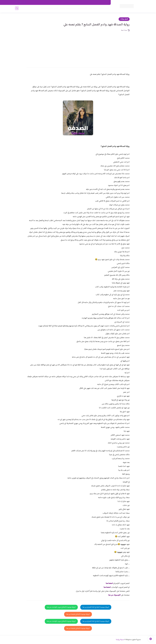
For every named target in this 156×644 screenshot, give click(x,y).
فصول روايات (124, 19)
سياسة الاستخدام (78, 2)
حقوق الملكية (97, 2)
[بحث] (17, 9)
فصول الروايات (103, 9)
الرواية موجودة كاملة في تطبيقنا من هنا (78, 614)
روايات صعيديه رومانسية (67, 9)
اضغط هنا (109, 583)
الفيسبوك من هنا (114, 595)
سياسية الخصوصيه (65, 2)
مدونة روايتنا (120, 640)
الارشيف (55, 2)
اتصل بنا (106, 2)
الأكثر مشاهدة (82, 9)
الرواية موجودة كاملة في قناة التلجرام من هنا (96, 607)
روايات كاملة (93, 9)
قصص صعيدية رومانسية (49, 9)
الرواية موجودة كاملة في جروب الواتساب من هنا (61, 607)
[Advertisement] (78, 48)
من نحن (88, 2)
